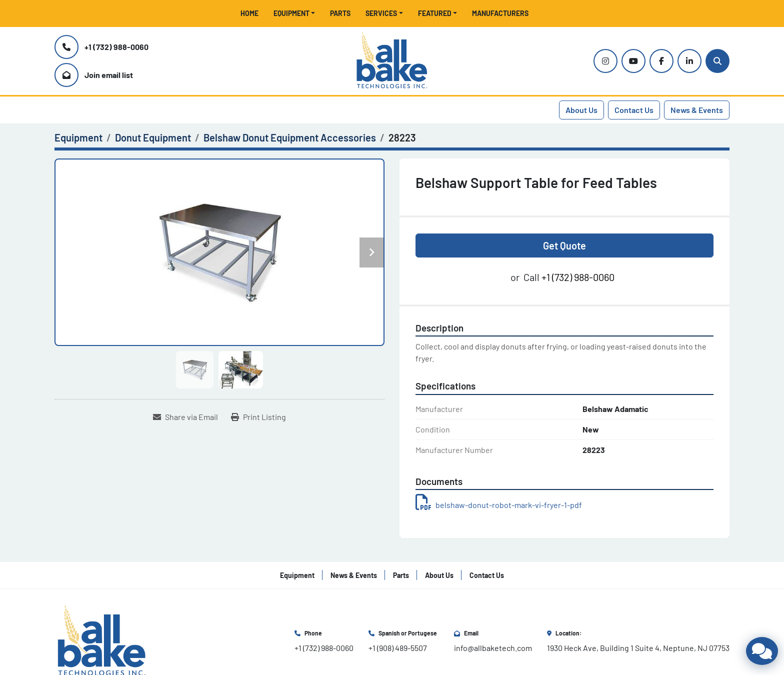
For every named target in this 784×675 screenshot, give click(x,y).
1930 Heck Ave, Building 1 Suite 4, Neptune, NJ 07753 (638, 648)
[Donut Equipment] (153, 137)
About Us (581, 110)
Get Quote (564, 245)
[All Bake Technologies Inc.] (102, 640)
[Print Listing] (258, 417)
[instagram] (605, 61)
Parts (340, 13)
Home (249, 13)
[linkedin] (689, 61)
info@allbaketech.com (493, 648)
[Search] (717, 61)
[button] (294, 13)
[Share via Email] (185, 417)
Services (381, 13)
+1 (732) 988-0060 (116, 47)
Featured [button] (435, 13)
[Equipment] (78, 137)
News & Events (697, 110)
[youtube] (633, 61)
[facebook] (661, 61)
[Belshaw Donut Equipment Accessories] (290, 137)
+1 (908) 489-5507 (398, 648)
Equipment (291, 13)
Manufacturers (500, 13)
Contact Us (634, 110)
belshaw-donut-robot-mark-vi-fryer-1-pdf (499, 505)
